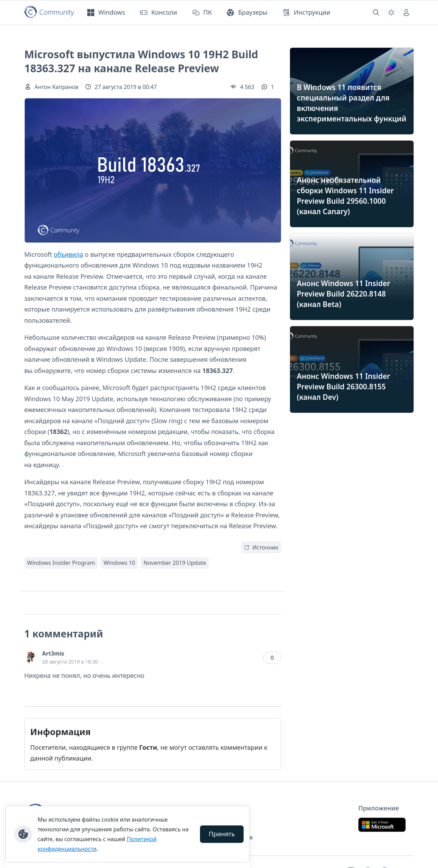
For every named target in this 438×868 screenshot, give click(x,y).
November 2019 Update (175, 563)
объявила (68, 254)
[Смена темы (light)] (391, 13)
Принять (222, 834)
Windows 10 (119, 563)
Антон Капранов (57, 87)
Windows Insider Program (61, 563)
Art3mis (53, 653)
